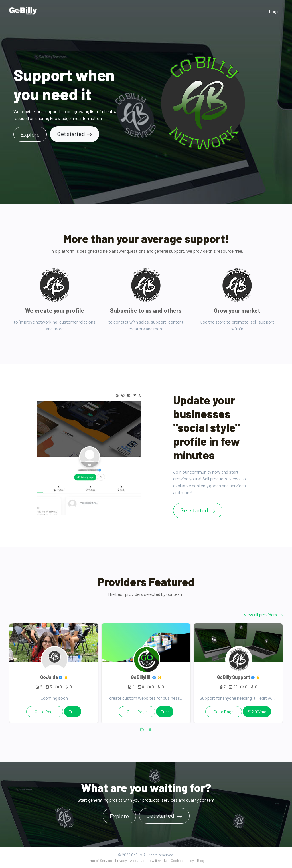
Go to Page (45, 712)
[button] (142, 730)
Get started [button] (161, 815)
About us (137, 861)
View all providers (263, 615)
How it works (158, 861)
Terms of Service (98, 861)
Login (274, 11)
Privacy (121, 861)
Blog (201, 861)
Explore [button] (30, 134)
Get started (71, 134)
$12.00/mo (257, 712)
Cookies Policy (182, 861)
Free (73, 712)
